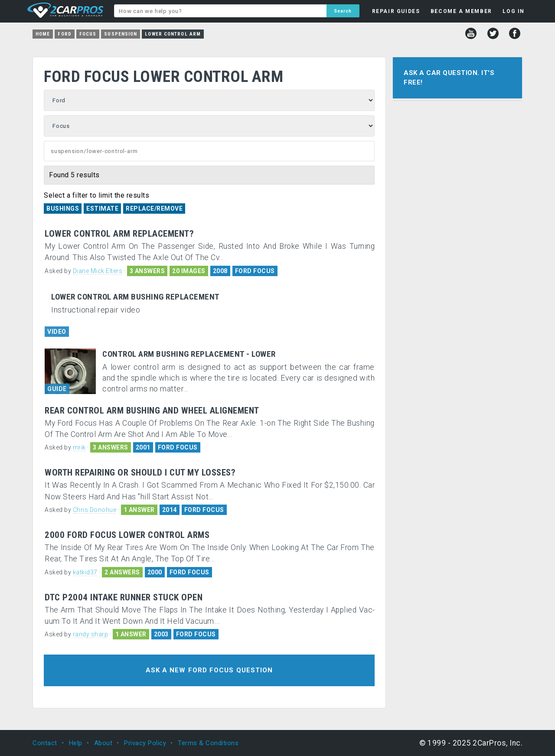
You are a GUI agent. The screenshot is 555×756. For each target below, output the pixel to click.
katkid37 (85, 572)
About (103, 743)
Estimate (102, 209)
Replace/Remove (154, 209)
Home (43, 34)
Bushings (63, 209)
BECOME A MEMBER (461, 11)
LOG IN (514, 11)
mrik (79, 447)
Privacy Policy (145, 743)
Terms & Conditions (208, 743)
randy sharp (91, 634)
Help (76, 743)
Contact (45, 743)
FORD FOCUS (255, 271)
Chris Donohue (95, 510)
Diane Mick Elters (98, 271)
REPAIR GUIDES (396, 11)
